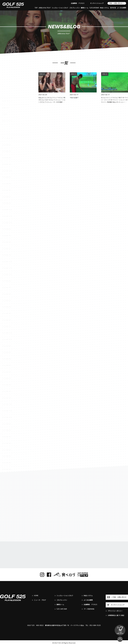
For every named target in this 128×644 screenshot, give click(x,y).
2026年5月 (7, 121)
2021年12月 (7, 380)
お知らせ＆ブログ (45, 8)
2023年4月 (7, 283)
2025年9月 (7, 153)
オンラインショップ (97, 3)
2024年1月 (7, 231)
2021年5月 (7, 419)
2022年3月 (7, 361)
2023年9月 (7, 257)
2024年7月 (7, 212)
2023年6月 (7, 270)
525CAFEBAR (94, 8)
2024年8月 (7, 205)
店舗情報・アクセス (78, 3)
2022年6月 (7, 342)
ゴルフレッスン (75, 8)
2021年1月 (7, 445)
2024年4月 (7, 218)
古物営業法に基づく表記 (115, 615)
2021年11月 (7, 387)
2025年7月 (7, 166)
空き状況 (113, 8)
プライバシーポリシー (114, 611)
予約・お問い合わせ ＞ (117, 3)
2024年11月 (7, 192)
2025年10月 (7, 147)
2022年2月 (7, 367)
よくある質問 (122, 8)
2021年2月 (7, 439)
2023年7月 (7, 264)
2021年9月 (7, 400)
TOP (36, 8)
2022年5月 (7, 348)
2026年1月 (7, 140)
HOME (35, 596)
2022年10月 (7, 316)
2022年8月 (7, 329)
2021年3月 (7, 432)
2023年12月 (7, 238)
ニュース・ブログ (39, 600)
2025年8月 (7, 160)
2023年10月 (7, 251)
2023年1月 (7, 303)
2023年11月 (7, 244)
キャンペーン (7, 97)
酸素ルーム (85, 8)
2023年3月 (7, 290)
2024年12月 (7, 186)
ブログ (5, 90)
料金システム (104, 8)
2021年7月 (7, 413)
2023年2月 (7, 296)
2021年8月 (7, 406)
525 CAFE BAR (61, 609)
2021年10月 (7, 393)
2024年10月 (7, 199)
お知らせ (6, 84)
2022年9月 (7, 322)
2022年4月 (7, 355)
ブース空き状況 (88, 609)
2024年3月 (7, 225)
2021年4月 (7, 426)
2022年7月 (7, 335)
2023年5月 (7, 277)
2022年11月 (7, 309)
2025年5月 (7, 173)
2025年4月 (7, 179)
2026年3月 (7, 134)
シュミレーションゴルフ (60, 8)
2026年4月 (7, 127)
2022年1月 (7, 374)
